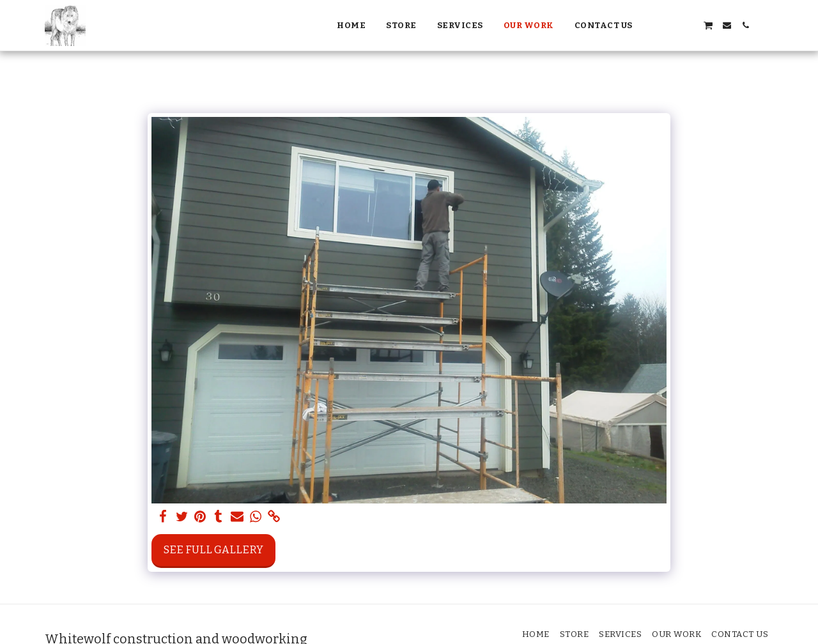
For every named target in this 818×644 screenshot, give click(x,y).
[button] (652, 25)
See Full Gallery (213, 550)
